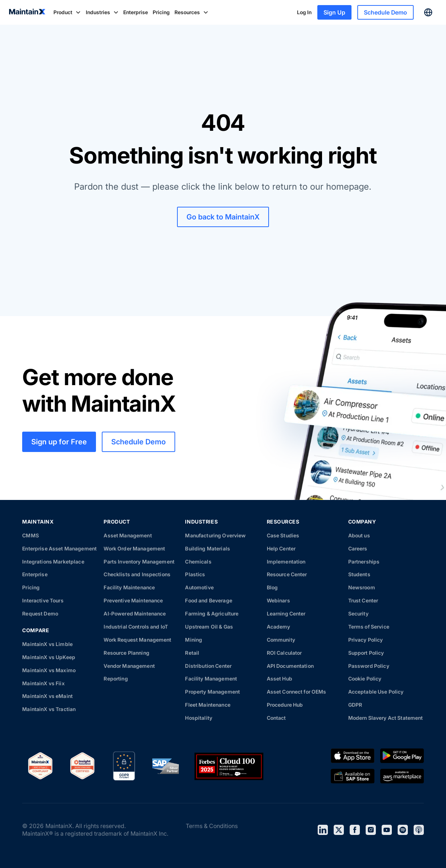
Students (359, 574)
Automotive (199, 587)
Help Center (281, 548)
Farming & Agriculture (212, 613)
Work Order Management (134, 548)
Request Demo (40, 613)
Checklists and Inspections (137, 574)
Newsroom (362, 587)
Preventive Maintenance (133, 600)
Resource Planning (126, 653)
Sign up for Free (59, 442)
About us (359, 535)
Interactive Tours (43, 600)
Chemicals (198, 562)
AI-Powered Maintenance (135, 613)
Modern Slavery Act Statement (386, 718)
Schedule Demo (385, 12)
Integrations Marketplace (53, 562)
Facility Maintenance (129, 587)
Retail (192, 653)
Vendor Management (129, 666)
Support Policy (366, 653)
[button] (67, 12)
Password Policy (369, 666)
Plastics (195, 574)
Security (358, 613)
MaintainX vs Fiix (43, 683)
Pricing (161, 12)
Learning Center (286, 613)
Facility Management (211, 679)
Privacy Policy (366, 640)
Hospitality (199, 718)
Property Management (212, 692)
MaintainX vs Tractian (49, 709)
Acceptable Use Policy (376, 692)
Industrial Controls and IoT (136, 627)
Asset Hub (280, 679)
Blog (272, 587)
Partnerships (364, 562)
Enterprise (136, 12)
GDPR (355, 705)
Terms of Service (369, 627)
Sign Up (334, 12)
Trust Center (363, 600)
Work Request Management (137, 640)
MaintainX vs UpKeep (49, 657)
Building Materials (208, 548)
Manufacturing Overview (215, 535)
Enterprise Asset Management (59, 548)
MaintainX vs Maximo (49, 670)
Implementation (286, 562)
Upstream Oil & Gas (209, 627)
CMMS (31, 535)
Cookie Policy (365, 679)
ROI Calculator (284, 653)
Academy (279, 627)
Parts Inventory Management (139, 562)
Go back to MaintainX (223, 217)
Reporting (116, 679)
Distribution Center (208, 666)
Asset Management (128, 535)
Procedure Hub (285, 705)
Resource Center (287, 574)
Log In (304, 12)
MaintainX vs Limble (47, 644)
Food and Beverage (208, 600)
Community (281, 640)
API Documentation (290, 666)
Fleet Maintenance (208, 705)
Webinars (278, 600)
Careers (358, 548)
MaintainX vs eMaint (47, 696)
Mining (194, 640)
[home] (27, 12)
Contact (276, 718)
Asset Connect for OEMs (297, 692)
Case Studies (283, 535)
